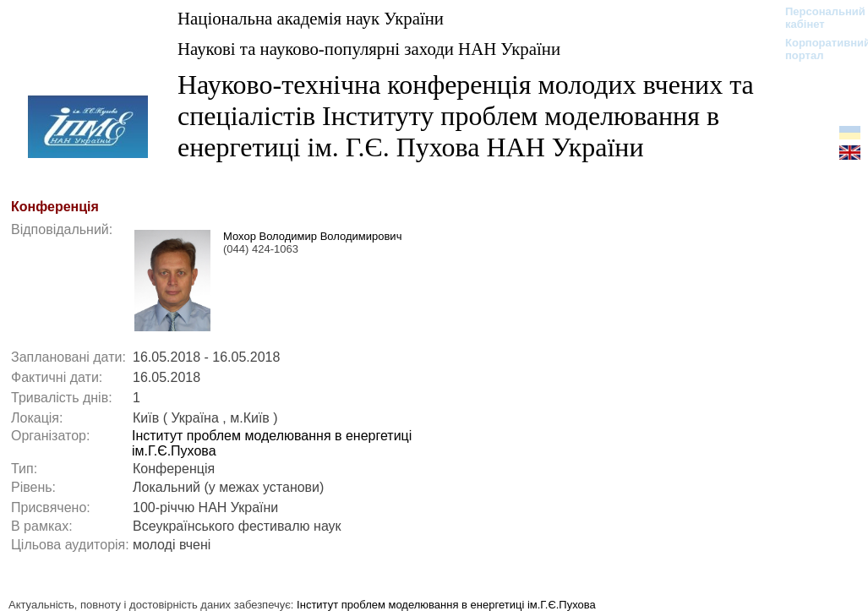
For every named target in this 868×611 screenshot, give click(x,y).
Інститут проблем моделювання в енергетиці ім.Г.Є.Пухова (446, 605)
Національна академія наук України (311, 18)
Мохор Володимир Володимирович (312, 236)
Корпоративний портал (817, 49)
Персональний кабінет (817, 18)
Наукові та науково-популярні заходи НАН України (369, 49)
